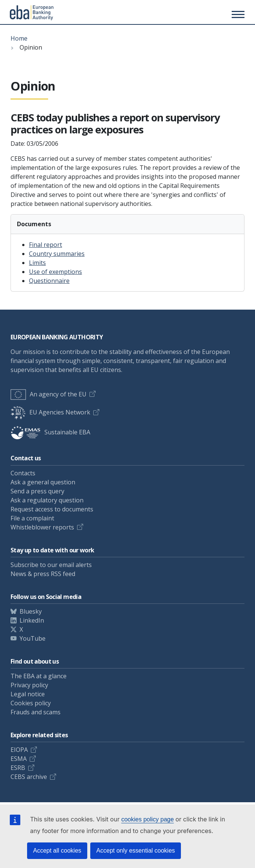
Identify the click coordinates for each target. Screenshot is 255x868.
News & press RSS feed (43, 574)
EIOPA (19, 750)
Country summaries (57, 254)
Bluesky (31, 611)
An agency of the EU (49, 394)
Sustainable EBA (50, 432)
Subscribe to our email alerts (51, 565)
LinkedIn (32, 620)
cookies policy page (147, 819)
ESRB (18, 768)
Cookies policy (31, 703)
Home (19, 38)
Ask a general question (43, 482)
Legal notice (28, 694)
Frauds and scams (36, 712)
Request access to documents (52, 509)
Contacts (23, 473)
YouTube (33, 638)
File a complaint (32, 518)
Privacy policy (29, 685)
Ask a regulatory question (47, 500)
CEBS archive (29, 777)
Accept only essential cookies (136, 851)
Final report (46, 245)
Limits (37, 263)
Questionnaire (49, 281)
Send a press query (37, 491)
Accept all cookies (57, 851)
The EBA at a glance (39, 676)
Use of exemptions (55, 272)
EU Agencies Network (50, 412)
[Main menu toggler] (237, 14)
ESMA (19, 759)
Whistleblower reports (42, 527)
